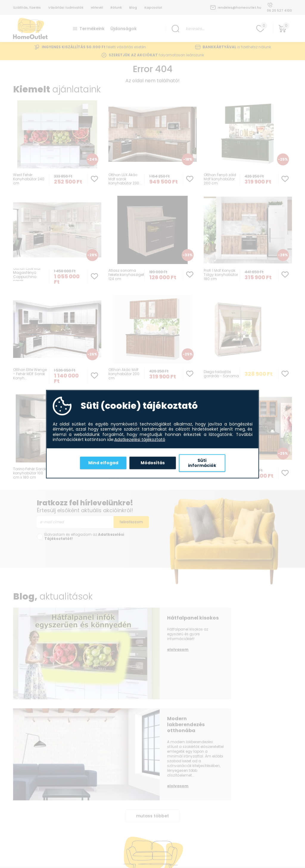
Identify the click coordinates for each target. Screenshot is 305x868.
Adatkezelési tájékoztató (140, 440)
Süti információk (202, 463)
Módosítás (153, 463)
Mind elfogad (103, 463)
